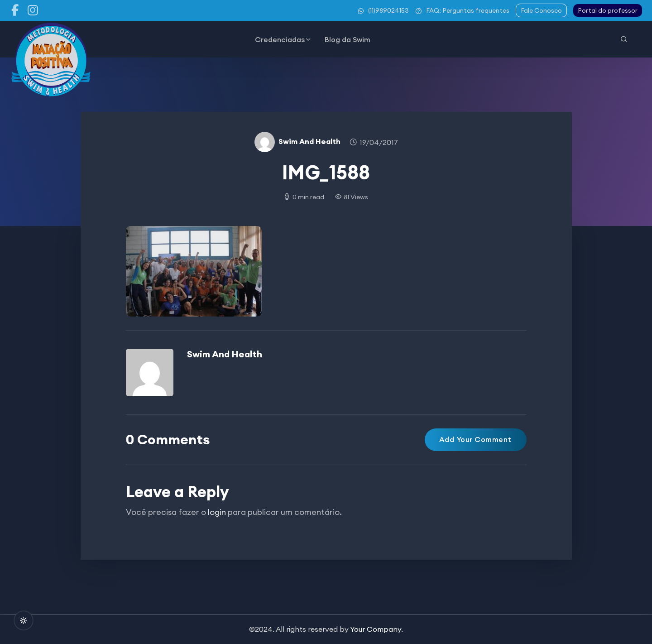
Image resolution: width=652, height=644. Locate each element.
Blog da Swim (348, 39)
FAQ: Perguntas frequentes (462, 10)
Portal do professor (608, 10)
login (217, 512)
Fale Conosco (541, 10)
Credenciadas (280, 39)
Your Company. (376, 629)
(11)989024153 (384, 10)
